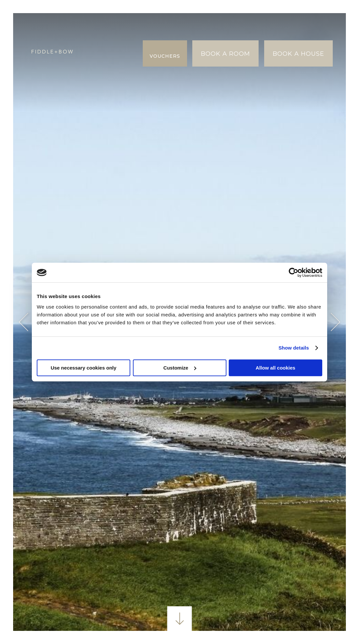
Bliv (96, 26)
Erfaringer (108, 53)
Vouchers (165, 56)
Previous (28, 322)
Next (331, 322)
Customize (180, 368)
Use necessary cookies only (83, 368)
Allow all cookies (275, 368)
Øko (96, 66)
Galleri (102, 80)
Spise (117, 26)
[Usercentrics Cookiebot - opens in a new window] (294, 272)
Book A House (298, 54)
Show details (294, 348)
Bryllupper (109, 40)
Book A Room (225, 54)
